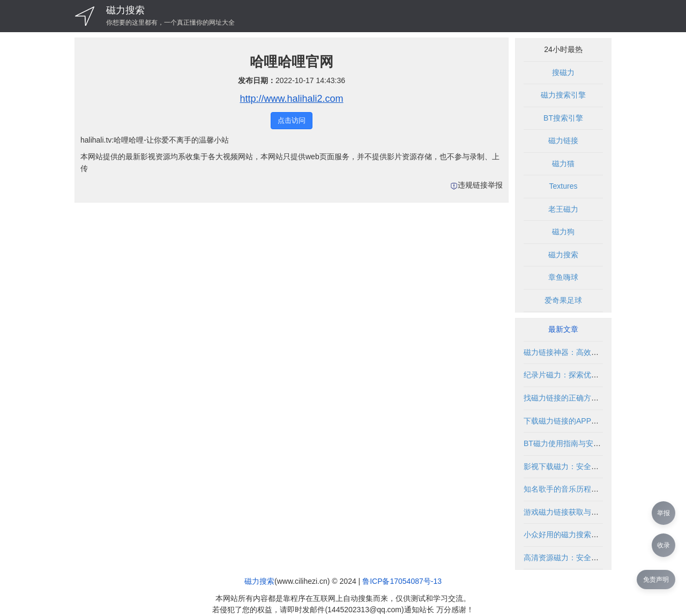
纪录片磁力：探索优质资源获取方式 (584, 375)
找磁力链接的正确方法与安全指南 (580, 398)
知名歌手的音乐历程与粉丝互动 (576, 489)
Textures (564, 186)
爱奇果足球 (563, 300)
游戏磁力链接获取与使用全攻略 (576, 512)
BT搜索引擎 (563, 118)
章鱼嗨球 (563, 277)
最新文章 (563, 329)
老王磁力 (563, 209)
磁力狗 (563, 232)
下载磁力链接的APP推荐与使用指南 (584, 421)
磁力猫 (563, 164)
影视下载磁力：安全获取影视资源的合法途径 (599, 466)
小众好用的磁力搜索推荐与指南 (576, 535)
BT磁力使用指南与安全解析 (570, 443)
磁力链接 (563, 140)
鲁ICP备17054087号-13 (402, 581)
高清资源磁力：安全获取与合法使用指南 (591, 558)
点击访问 (292, 120)
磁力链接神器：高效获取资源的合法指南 (591, 352)
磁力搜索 (125, 10)
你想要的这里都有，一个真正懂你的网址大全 (170, 23)
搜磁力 (563, 72)
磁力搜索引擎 (563, 95)
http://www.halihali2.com (291, 99)
